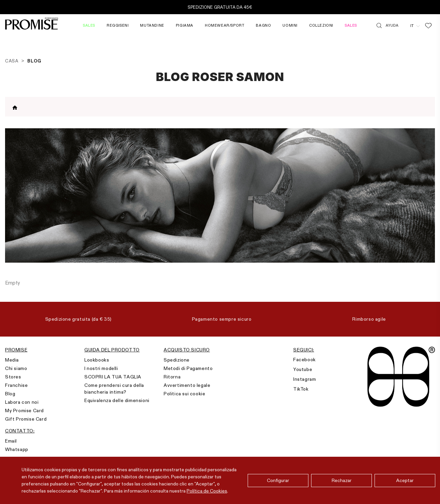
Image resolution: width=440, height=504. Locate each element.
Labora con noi (22, 402)
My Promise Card (24, 410)
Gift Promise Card (26, 419)
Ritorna (172, 377)
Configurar (278, 480)
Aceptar (405, 480)
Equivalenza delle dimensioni (117, 400)
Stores (13, 377)
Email (11, 441)
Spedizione (177, 360)
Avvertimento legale (187, 385)
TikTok (301, 389)
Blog (10, 394)
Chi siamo (16, 368)
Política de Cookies (207, 491)
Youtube (303, 369)
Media (12, 360)
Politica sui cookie (184, 394)
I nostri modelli (101, 368)
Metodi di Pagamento (188, 368)
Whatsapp (17, 449)
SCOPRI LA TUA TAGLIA (113, 377)
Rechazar (342, 480)
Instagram (305, 379)
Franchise (16, 385)
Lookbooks (97, 360)
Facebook (305, 360)
